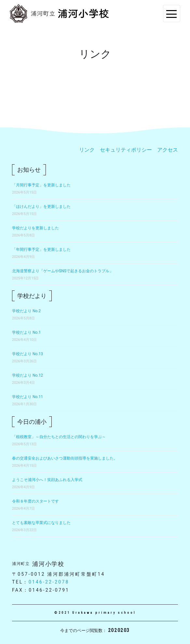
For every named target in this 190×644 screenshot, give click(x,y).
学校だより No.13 (27, 354)
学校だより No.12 (27, 375)
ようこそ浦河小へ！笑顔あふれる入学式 (47, 480)
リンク (87, 150)
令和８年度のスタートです (35, 501)
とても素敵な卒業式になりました (41, 523)
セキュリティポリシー (126, 150)
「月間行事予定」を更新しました (41, 185)
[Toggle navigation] (172, 13)
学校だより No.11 (27, 397)
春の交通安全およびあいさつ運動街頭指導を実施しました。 (65, 458)
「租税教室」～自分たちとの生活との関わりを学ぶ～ (59, 437)
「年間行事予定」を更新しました (41, 249)
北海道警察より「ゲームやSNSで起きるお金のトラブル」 (63, 271)
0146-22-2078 (49, 582)
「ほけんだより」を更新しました (41, 207)
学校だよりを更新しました (35, 228)
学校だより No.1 (26, 332)
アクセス (168, 150)
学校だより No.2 (26, 311)
